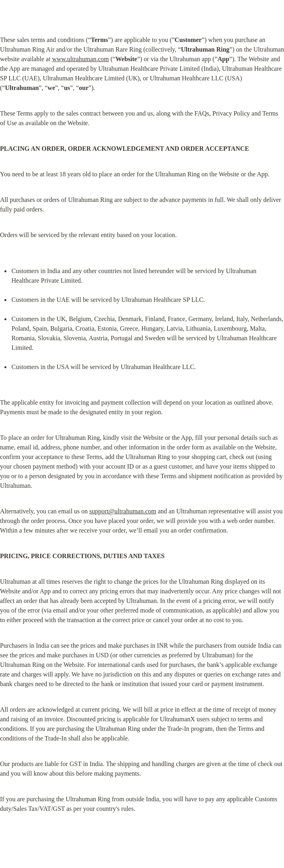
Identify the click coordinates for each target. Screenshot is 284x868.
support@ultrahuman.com (123, 511)
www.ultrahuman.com (80, 59)
